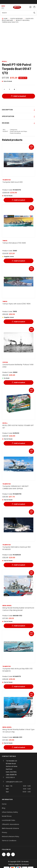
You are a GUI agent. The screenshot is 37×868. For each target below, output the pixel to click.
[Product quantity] (9, 89)
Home (6, 19)
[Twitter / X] (8, 854)
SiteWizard (25, 864)
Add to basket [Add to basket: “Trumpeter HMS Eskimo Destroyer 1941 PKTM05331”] (20, 565)
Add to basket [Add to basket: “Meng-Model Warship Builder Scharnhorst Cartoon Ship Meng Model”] (20, 626)
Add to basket (20, 96)
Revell (5, 61)
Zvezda (5, 362)
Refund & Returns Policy (11, 836)
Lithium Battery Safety (10, 812)
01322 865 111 (10, 777)
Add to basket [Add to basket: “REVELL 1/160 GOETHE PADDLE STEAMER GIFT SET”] (20, 443)
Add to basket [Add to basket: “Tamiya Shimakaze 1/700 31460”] (20, 261)
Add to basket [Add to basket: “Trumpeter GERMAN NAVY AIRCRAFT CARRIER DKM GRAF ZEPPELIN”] (20, 504)
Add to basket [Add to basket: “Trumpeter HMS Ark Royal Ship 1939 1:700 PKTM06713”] (20, 687)
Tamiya (5, 241)
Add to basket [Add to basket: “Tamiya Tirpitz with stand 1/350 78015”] (20, 322)
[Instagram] (13, 854)
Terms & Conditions (9, 841)
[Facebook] (4, 854)
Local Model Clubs (9, 820)
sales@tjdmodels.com (14, 782)
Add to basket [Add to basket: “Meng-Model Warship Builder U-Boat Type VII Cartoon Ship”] (20, 747)
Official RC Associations (11, 824)
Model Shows (7, 816)
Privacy (4, 832)
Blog (4, 808)
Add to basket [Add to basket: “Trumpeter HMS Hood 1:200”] (20, 200)
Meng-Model (7, 606)
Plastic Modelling (17, 19)
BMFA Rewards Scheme (10, 828)
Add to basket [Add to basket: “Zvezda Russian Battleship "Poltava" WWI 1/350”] (20, 382)
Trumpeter (7, 180)
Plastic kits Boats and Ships (18, 131)
